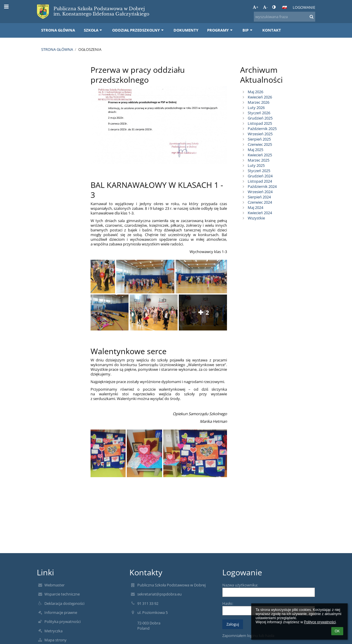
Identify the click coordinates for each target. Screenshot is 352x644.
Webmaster (54, 585)
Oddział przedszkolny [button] (138, 30)
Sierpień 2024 (259, 197)
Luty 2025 (256, 165)
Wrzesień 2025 (260, 134)
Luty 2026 (256, 108)
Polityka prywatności (63, 622)
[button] (285, 7)
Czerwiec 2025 (260, 144)
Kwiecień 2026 (260, 97)
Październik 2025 (262, 129)
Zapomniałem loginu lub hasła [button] (248, 636)
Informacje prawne (61, 612)
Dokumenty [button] (186, 30)
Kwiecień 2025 (260, 155)
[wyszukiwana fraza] (285, 17)
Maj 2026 (255, 92)
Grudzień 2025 (260, 118)
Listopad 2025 (260, 123)
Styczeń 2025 (259, 171)
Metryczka (53, 631)
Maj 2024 (255, 207)
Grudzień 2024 (260, 176)
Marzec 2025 (259, 160)
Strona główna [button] (58, 30)
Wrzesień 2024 (260, 192)
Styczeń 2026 (259, 113)
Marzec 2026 (259, 102)
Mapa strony (56, 640)
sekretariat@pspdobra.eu (159, 594)
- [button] (265, 7)
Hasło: (228, 603)
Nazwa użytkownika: (240, 585)
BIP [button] (248, 30)
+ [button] (255, 7)
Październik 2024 (262, 186)
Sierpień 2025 (259, 139)
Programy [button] (220, 30)
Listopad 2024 (260, 181)
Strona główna (57, 49)
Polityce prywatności (320, 622)
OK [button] (337, 631)
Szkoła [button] (94, 30)
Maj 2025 (255, 150)
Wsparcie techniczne (62, 594)
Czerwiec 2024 (260, 202)
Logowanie (304, 7)
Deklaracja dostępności (64, 603)
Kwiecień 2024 (260, 213)
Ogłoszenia (90, 49)
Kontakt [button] (272, 30)
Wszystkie (256, 218)
